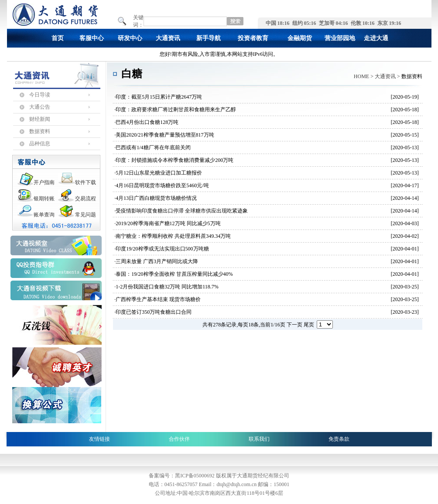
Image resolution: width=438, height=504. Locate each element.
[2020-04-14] (405, 198)
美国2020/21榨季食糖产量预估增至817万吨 (165, 135)
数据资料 (40, 131)
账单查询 (44, 215)
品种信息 (40, 144)
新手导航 (209, 38)
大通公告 (40, 107)
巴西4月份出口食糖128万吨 (147, 122)
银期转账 (44, 199)
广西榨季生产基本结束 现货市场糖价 (158, 299)
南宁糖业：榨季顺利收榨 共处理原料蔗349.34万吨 (173, 236)
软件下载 (86, 182)
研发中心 (130, 38)
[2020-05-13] (405, 147)
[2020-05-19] (405, 97)
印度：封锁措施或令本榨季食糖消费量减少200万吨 (175, 160)
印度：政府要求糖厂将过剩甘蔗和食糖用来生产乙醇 (176, 110)
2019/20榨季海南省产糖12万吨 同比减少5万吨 (168, 223)
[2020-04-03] (405, 223)
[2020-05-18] (405, 110)
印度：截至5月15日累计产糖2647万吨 (159, 97)
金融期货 (300, 38)
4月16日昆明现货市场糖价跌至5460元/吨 (162, 185)
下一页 (294, 325)
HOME (361, 76)
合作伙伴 (179, 439)
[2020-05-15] (405, 135)
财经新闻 (40, 119)
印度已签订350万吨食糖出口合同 (154, 312)
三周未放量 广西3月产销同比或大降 (157, 261)
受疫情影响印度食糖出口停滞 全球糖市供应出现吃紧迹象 (182, 211)
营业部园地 (340, 38)
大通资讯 (168, 38)
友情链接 (99, 439)
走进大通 (376, 38)
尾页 (309, 325)
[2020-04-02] (405, 236)
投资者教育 (253, 38)
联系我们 (259, 439)
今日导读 (40, 95)
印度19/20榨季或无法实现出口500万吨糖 (162, 249)
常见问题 (86, 215)
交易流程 (86, 199)
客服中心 (92, 38)
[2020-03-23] (405, 312)
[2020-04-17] (405, 185)
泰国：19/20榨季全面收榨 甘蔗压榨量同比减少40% (174, 274)
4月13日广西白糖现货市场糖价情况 (156, 198)
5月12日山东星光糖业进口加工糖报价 (159, 173)
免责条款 (339, 439)
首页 (58, 38)
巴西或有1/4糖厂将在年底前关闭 (153, 147)
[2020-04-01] (405, 249)
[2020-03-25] (405, 287)
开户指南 (44, 182)
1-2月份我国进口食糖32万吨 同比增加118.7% (167, 287)
